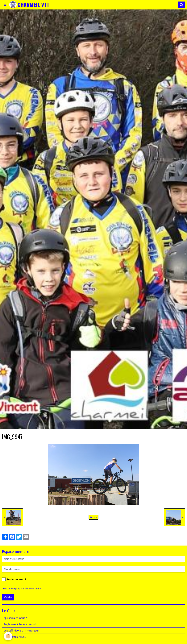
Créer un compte (10, 589)
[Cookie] (8, 636)
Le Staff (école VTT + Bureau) (21, 631)
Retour (93, 517)
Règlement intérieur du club (20, 624)
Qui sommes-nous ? (15, 618)
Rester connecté (14, 579)
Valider (8, 597)
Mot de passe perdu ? (31, 589)
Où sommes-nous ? (15, 637)
